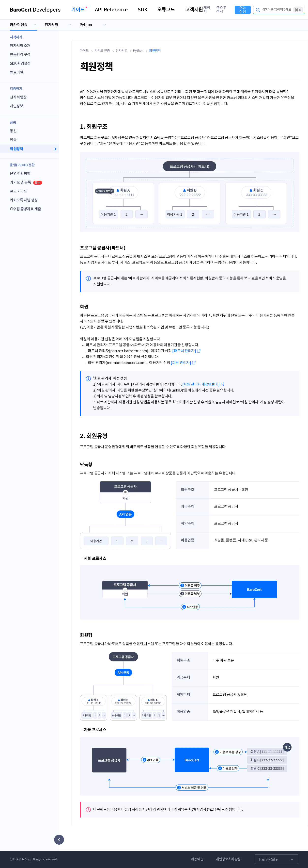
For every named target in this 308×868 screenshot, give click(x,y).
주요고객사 (221, 10)
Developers (35, 10)
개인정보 (16, 106)
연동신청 (243, 10)
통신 (13, 131)
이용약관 (197, 859)
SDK (142, 10)
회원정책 (16, 149)
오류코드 (166, 10)
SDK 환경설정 (20, 64)
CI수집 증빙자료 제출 (25, 209)
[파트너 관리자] (184, 351)
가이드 (78, 10)
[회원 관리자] (181, 363)
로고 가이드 (18, 191)
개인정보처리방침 (228, 859)
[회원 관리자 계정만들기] (201, 385)
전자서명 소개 (20, 46)
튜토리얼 (16, 73)
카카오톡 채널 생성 (24, 200)
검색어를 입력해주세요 (282, 10)
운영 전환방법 (20, 174)
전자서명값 (18, 97)
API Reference (111, 10)
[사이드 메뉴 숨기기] (59, 840)
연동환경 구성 (20, 55)
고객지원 (194, 10)
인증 (13, 140)
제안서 (207, 10)
